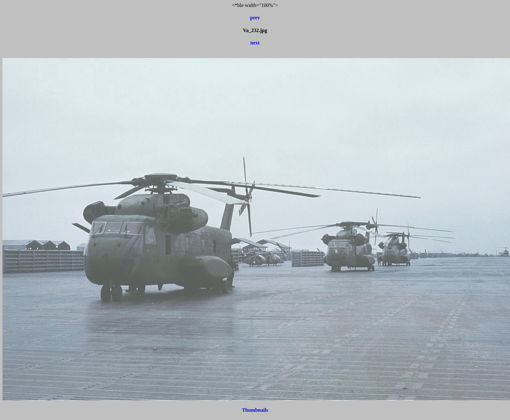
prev (255, 18)
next (255, 43)
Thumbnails (255, 410)
